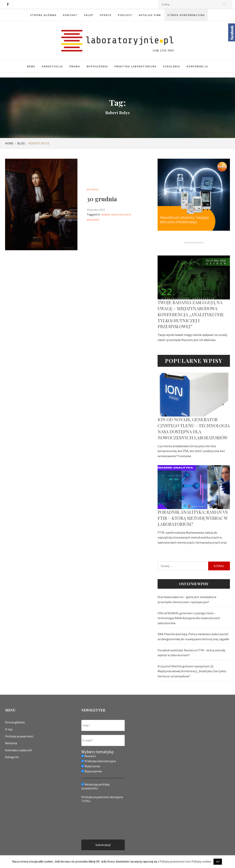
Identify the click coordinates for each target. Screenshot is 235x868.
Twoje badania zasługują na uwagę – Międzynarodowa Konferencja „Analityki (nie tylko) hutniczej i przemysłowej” (191, 314)
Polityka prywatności (19, 736)
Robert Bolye (110, 215)
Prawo (75, 66)
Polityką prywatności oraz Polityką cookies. (186, 861)
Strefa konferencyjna (186, 15)
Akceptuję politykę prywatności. (95, 786)
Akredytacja (52, 66)
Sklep (89, 15)
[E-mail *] (103, 740)
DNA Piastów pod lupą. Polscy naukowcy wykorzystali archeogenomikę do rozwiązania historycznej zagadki (193, 637)
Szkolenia (172, 66)
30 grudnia (102, 199)
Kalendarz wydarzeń (19, 750)
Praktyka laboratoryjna (135, 66)
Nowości (89, 756)
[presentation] (97, 821)
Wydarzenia (91, 766)
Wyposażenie (97, 66)
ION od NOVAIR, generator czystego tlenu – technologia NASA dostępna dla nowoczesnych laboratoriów (194, 428)
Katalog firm (150, 15)
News (31, 66)
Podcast (125, 15)
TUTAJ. (86, 801)
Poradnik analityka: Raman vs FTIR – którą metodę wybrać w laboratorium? (193, 518)
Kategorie (12, 757)
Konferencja (197, 66)
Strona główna (43, 15)
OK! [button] (218, 862)
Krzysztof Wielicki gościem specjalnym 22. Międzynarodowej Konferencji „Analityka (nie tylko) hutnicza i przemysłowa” (192, 671)
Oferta (106, 15)
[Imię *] (103, 725)
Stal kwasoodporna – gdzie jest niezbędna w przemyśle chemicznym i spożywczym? (187, 599)
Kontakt (70, 15)
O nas (9, 729)
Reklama (11, 743)
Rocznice (93, 189)
